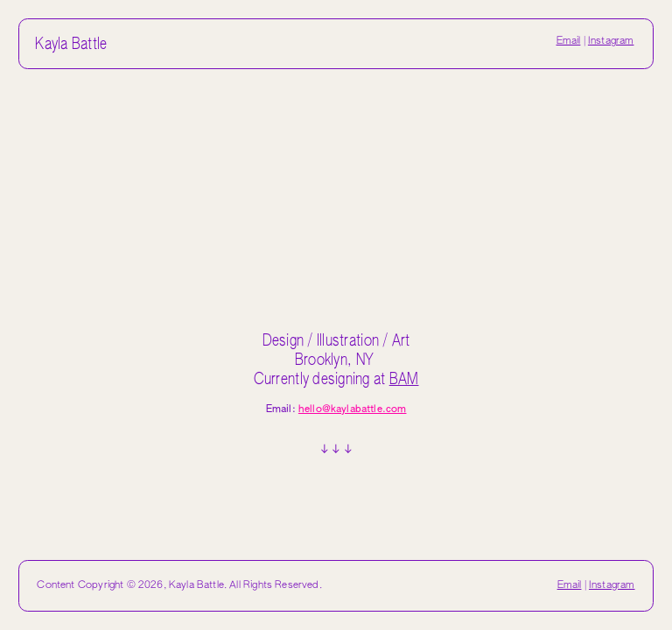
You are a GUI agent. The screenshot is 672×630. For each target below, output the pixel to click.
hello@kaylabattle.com (353, 409)
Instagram (611, 41)
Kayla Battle (71, 45)
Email (569, 41)
